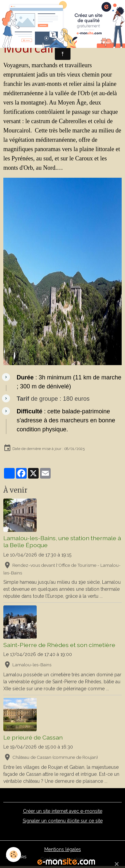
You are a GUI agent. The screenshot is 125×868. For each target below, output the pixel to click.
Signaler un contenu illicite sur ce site (63, 821)
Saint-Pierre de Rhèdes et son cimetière (59, 645)
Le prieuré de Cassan (33, 737)
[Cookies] (13, 855)
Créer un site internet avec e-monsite (63, 811)
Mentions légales (63, 849)
